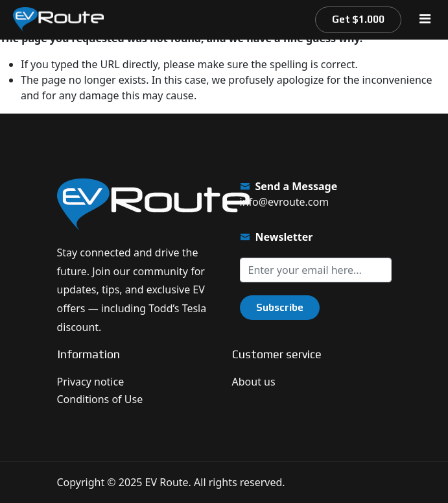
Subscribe (280, 307)
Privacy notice (91, 382)
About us (254, 382)
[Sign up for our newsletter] (316, 270)
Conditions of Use (100, 399)
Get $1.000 (358, 19)
